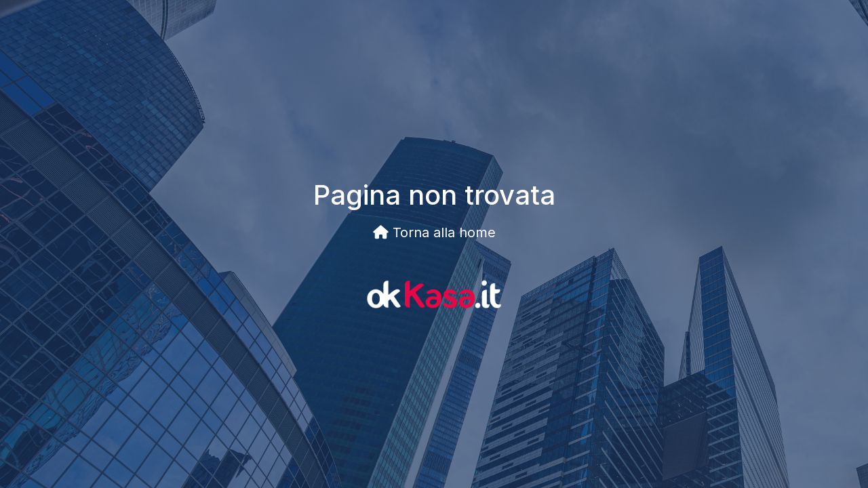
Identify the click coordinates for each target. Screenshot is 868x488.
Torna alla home (434, 232)
